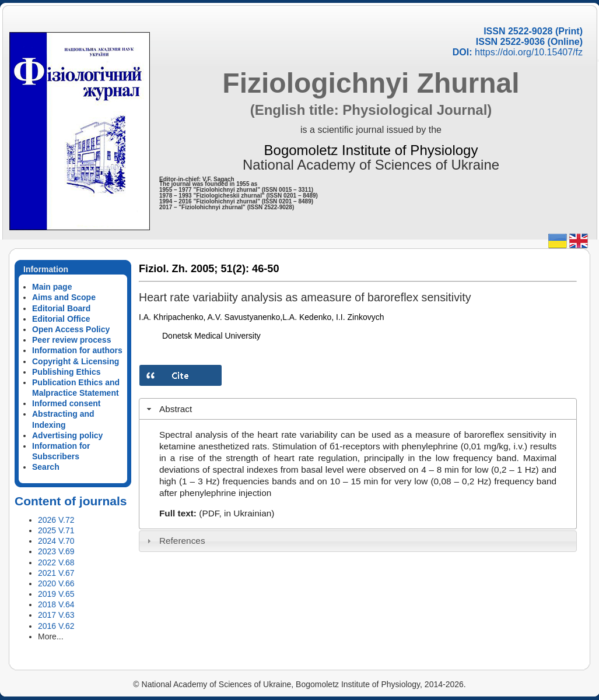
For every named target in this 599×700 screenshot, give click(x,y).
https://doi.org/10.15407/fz (529, 52)
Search (46, 467)
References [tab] (175, 541)
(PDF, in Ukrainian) (237, 513)
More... (51, 636)
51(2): (235, 269)
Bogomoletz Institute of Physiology (371, 150)
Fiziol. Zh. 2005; (178, 269)
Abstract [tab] (168, 409)
